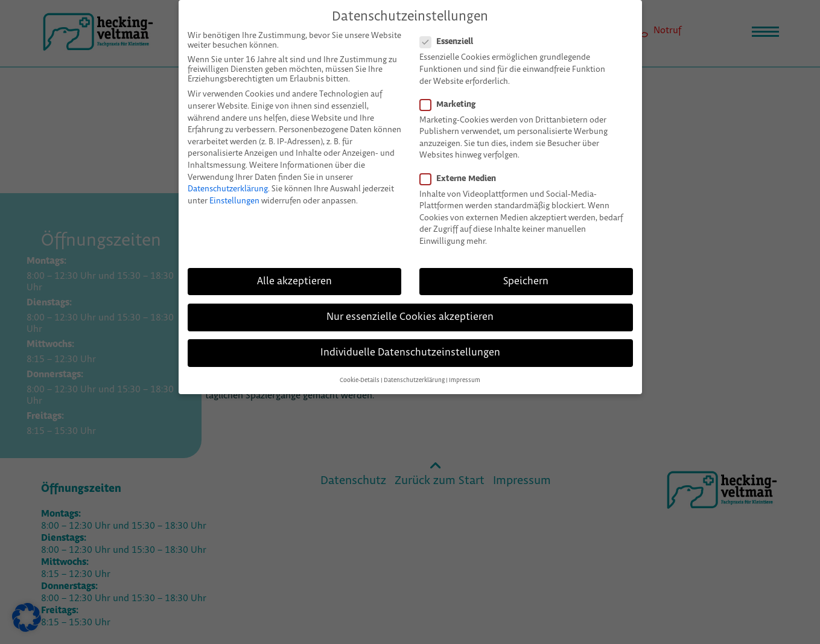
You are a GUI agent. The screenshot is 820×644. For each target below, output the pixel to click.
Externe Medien (463, 163)
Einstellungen (234, 185)
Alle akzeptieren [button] (294, 266)
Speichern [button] (526, 266)
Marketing (453, 89)
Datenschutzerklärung (228, 173)
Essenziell (451, 27)
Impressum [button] (465, 365)
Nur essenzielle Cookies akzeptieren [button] (410, 301)
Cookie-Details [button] (360, 365)
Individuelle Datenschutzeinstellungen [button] (410, 337)
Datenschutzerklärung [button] (414, 365)
